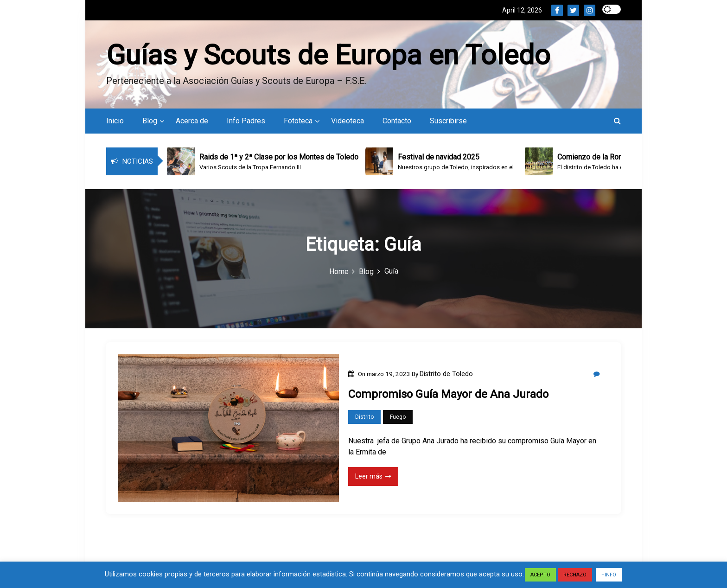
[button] (617, 121)
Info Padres (246, 121)
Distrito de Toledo (446, 374)
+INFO (609, 575)
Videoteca (348, 121)
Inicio (115, 121)
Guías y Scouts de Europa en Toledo (328, 55)
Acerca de (192, 121)
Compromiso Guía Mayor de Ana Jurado (448, 394)
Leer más (373, 476)
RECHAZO (575, 575)
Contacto (397, 121)
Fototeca (298, 121)
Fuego (398, 417)
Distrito (364, 417)
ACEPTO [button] (540, 575)
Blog (150, 121)
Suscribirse (448, 121)
